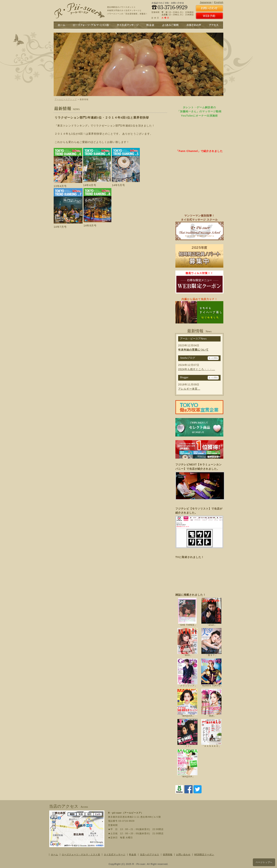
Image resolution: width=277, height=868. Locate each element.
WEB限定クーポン (204, 855)
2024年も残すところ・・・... (197, 369)
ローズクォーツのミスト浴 (91, 25)
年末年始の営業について (193, 350)
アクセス (213, 25)
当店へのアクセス (150, 855)
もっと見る (213, 358)
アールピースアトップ (66, 99)
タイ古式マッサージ (128, 25)
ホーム (62, 25)
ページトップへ (264, 862)
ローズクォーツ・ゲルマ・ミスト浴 (81, 855)
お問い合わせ (183, 855)
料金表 (150, 25)
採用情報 (168, 855)
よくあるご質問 (170, 25)
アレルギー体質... (189, 389)
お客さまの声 (193, 25)
